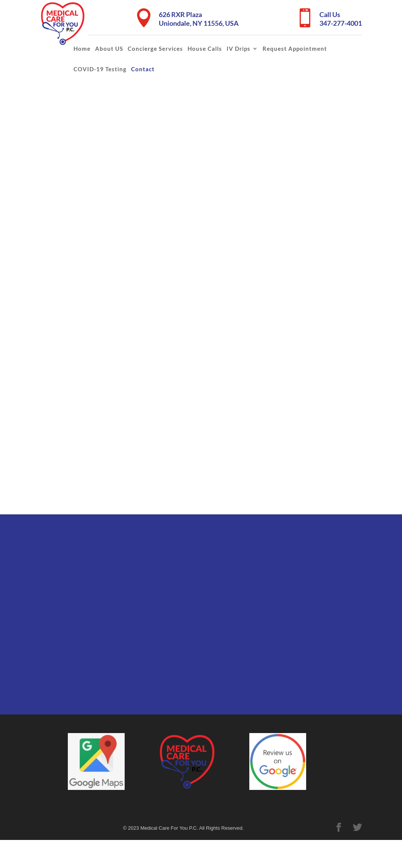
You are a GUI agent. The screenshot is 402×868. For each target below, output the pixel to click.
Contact (143, 69)
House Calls (205, 49)
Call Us (330, 14)
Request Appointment (295, 49)
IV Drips (239, 49)
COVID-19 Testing (100, 69)
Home (82, 49)
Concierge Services (155, 49)
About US (109, 49)
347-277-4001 (341, 23)
